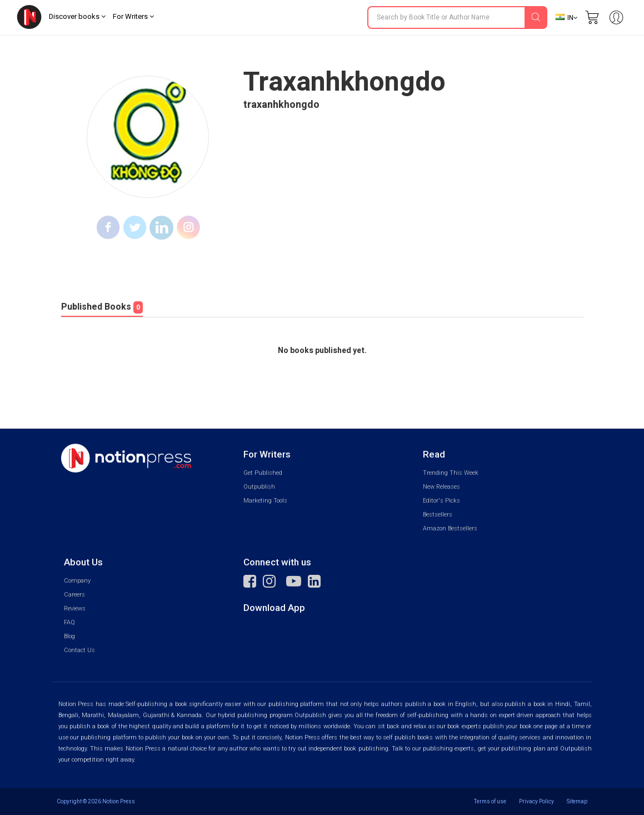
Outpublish (259, 487)
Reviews (75, 608)
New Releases (441, 487)
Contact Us (79, 650)
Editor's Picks (441, 501)
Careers (74, 595)
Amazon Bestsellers (450, 528)
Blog (69, 636)
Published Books (102, 307)
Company (77, 581)
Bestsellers (438, 515)
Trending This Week (451, 473)
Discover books (77, 16)
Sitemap (577, 801)
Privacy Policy (536, 801)
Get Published (263, 473)
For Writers (133, 16)
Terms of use (490, 801)
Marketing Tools (265, 501)
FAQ (69, 622)
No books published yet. (322, 351)
